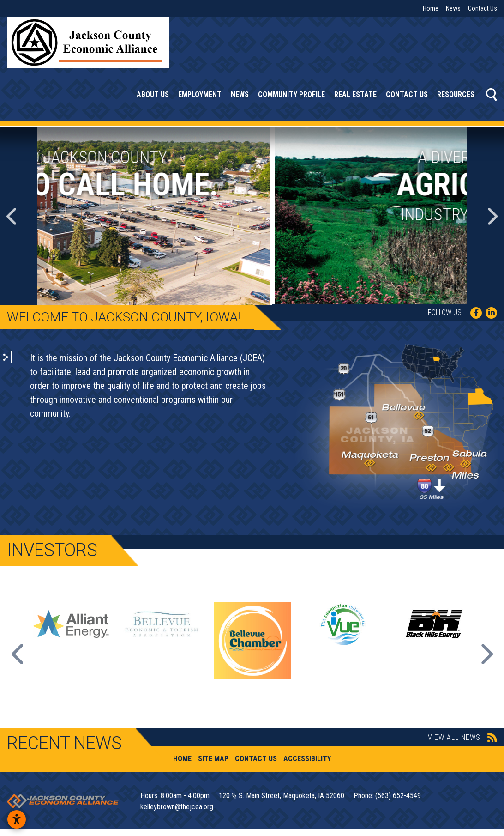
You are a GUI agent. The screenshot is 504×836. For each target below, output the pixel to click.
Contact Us (483, 8)
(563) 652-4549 (398, 796)
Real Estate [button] (355, 94)
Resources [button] (456, 94)
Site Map (213, 759)
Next (486, 654)
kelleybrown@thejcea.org (177, 807)
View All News (462, 737)
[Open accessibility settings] (17, 819)
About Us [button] (153, 94)
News (453, 8)
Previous (18, 654)
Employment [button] (200, 94)
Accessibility (307, 759)
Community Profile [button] (291, 94)
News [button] (240, 94)
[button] (13, 216)
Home (431, 8)
